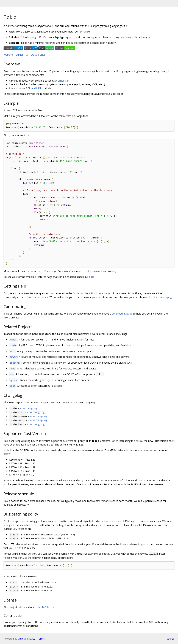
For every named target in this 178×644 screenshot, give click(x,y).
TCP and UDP (34, 88)
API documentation (100, 293)
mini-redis (98, 271)
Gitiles (21, 639)
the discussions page (161, 297)
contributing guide (122, 314)
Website (8, 55)
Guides (20, 55)
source (171, 639)
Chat (42, 55)
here (41, 271)
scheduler (63, 81)
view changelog (29, 408)
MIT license (49, 607)
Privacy (31, 639)
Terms (41, 639)
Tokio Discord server (36, 297)
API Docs (32, 55)
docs (92, 277)
